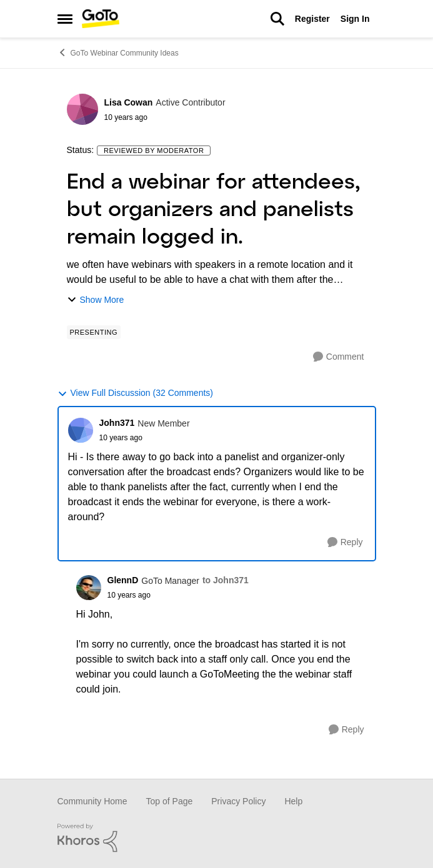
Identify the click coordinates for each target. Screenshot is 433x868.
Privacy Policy (238, 801)
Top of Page (170, 801)
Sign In (355, 19)
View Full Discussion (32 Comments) (135, 393)
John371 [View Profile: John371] (117, 423)
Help (293, 801)
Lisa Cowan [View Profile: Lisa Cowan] (129, 102)
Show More (96, 300)
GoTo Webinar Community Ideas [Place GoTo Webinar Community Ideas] (118, 52)
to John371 (226, 580)
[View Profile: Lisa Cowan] (82, 109)
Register (312, 19)
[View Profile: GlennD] (89, 588)
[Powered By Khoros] (217, 838)
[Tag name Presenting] (94, 332)
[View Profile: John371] (81, 430)
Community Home (92, 801)
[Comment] (339, 357)
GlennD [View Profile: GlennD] (123, 580)
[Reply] (345, 542)
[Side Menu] (65, 19)
